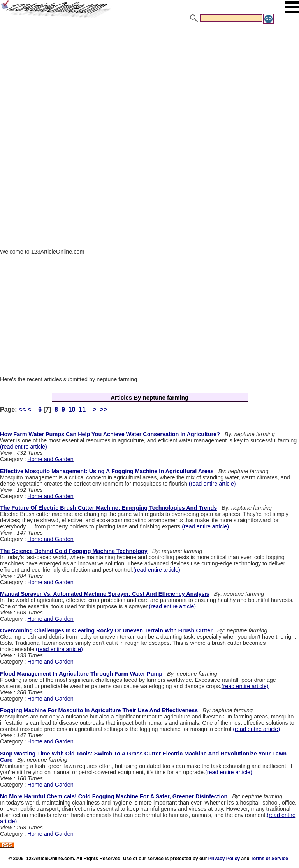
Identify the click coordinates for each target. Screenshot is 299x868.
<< (22, 409)
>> (103, 409)
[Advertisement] (149, 83)
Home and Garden (50, 459)
